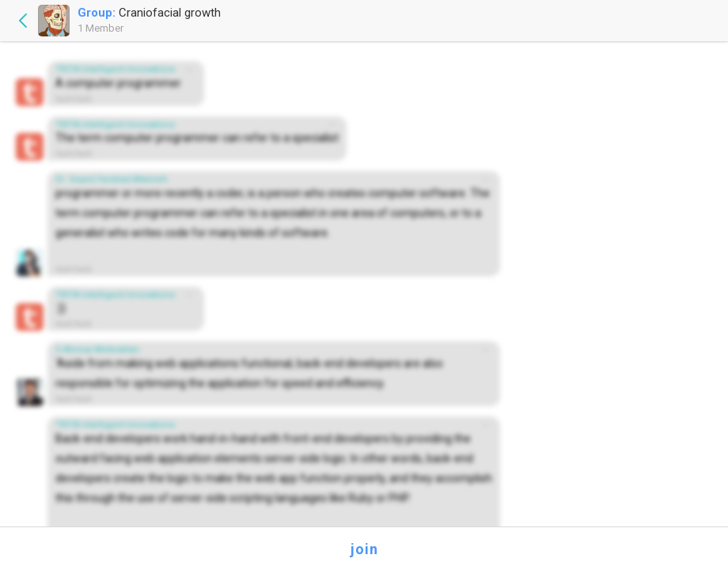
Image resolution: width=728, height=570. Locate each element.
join (364, 549)
